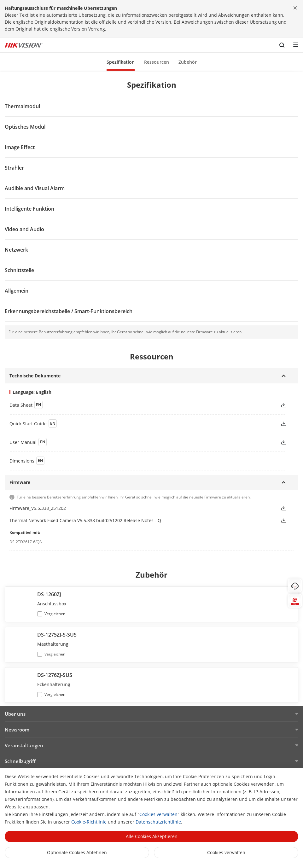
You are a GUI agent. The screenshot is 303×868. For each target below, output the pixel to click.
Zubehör (188, 62)
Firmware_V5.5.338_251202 (38, 508)
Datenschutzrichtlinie (158, 822)
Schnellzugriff (20, 761)
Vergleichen (55, 614)
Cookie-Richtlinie (89, 822)
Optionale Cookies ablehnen (77, 852)
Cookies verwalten (158, 814)
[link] (140, 405)
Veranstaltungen (24, 745)
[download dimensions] (151, 461)
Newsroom (17, 730)
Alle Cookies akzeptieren (152, 836)
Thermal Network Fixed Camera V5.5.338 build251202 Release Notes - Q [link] (85, 520)
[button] (121, 62)
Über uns (15, 714)
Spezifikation (121, 62)
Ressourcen (157, 62)
